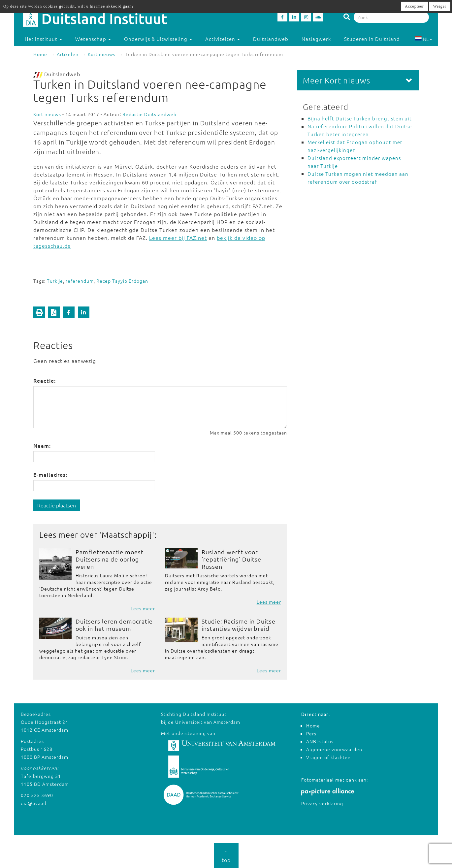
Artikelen (68, 54)
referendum (80, 281)
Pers (311, 733)
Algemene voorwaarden (334, 749)
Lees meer (143, 608)
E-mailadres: (50, 474)
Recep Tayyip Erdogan (122, 281)
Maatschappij (127, 534)
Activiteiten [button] (223, 39)
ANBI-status (320, 741)
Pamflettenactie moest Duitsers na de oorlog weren (110, 559)
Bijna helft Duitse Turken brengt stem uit (360, 118)
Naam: (42, 445)
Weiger (440, 6)
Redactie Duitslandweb (149, 114)
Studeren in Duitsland (375, 39)
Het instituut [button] (43, 39)
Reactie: (45, 380)
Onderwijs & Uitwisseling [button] (158, 39)
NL (423, 39)
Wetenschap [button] (93, 39)
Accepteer (414, 6)
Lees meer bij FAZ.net (178, 238)
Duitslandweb (271, 39)
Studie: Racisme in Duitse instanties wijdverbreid (239, 625)
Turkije (55, 281)
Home (40, 54)
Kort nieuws (102, 54)
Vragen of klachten (328, 757)
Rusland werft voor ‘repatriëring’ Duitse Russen (231, 559)
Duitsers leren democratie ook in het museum (114, 625)
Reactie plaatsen (57, 505)
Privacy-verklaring (322, 803)
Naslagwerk (316, 39)
